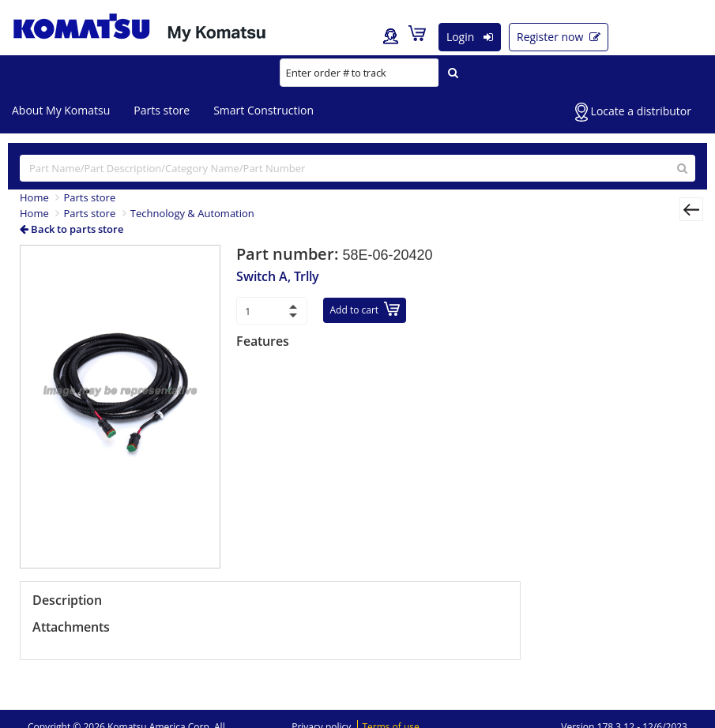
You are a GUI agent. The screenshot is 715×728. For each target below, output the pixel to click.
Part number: (290, 254)
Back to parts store (71, 229)
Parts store (162, 110)
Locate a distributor (633, 112)
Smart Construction (263, 110)
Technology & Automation (192, 213)
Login (470, 37)
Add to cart (365, 309)
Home (34, 197)
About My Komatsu (61, 110)
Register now (559, 37)
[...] (357, 168)
